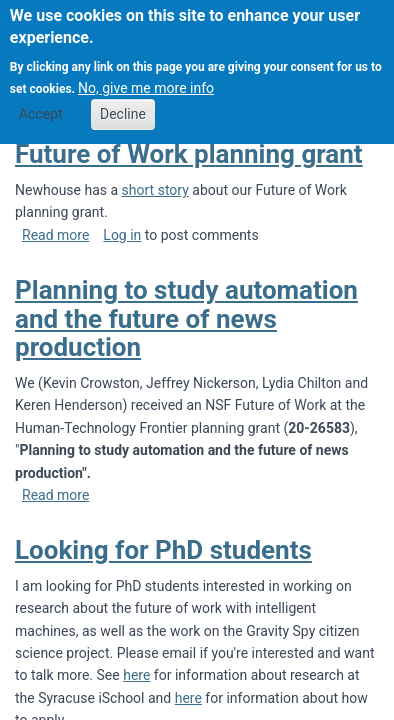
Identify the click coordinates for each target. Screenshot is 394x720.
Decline (123, 101)
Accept (41, 101)
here (136, 675)
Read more (55, 235)
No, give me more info (146, 74)
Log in (122, 235)
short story (155, 190)
